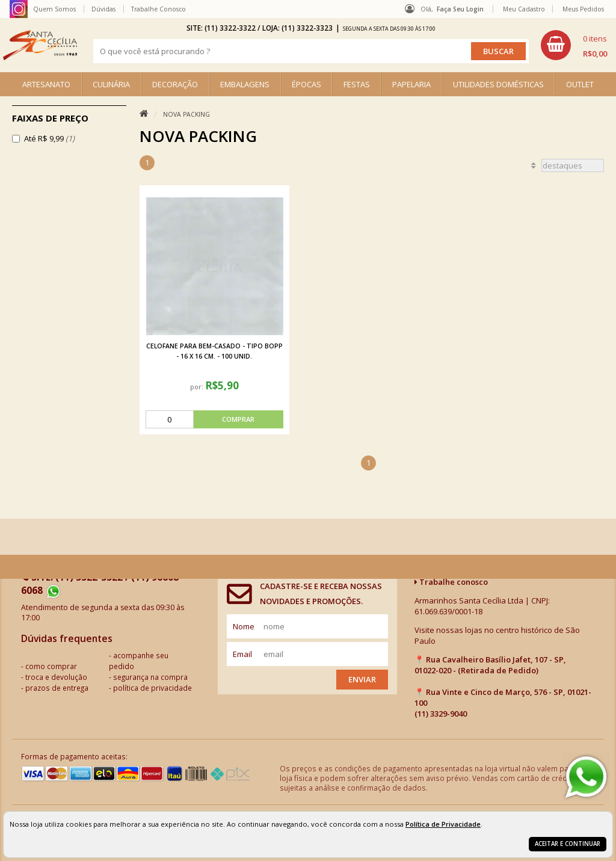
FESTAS (357, 84)
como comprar (51, 666)
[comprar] (214, 419)
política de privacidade (152, 688)
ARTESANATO (46, 84)
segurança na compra (150, 677)
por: (198, 387)
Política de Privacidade (443, 824)
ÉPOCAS (306, 84)
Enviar (362, 679)
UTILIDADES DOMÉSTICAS (498, 84)
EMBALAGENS (245, 84)
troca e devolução (56, 677)
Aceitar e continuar (568, 844)
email (242, 654)
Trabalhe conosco (451, 582)
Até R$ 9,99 (49, 138)
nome (244, 626)
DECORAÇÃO (175, 84)
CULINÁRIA (111, 84)
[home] (40, 45)
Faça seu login (460, 9)
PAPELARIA (411, 84)
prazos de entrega (57, 688)
